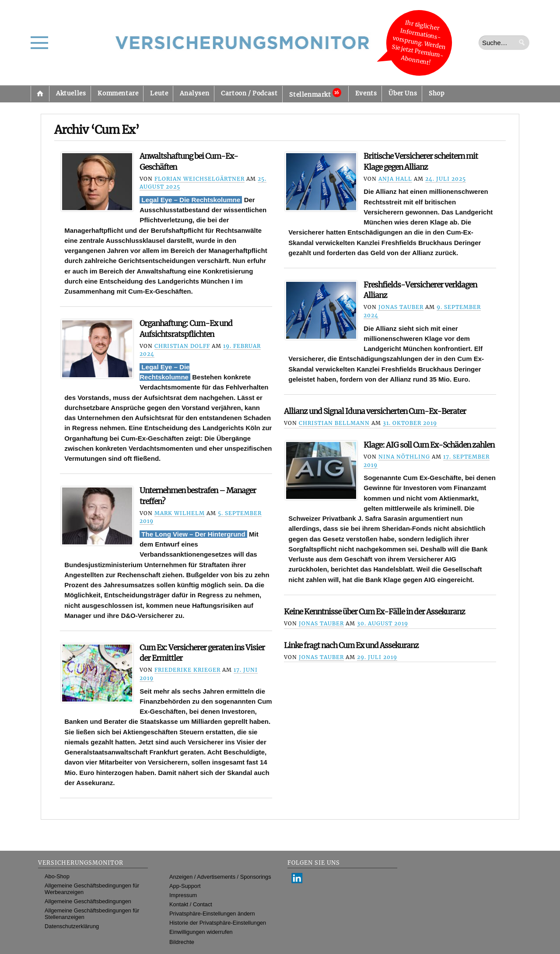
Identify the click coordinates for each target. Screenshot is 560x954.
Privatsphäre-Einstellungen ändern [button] (212, 914)
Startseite (40, 94)
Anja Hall (395, 179)
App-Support (185, 886)
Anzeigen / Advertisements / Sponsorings (220, 877)
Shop (436, 93)
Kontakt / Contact (191, 904)
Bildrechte (182, 942)
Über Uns (403, 93)
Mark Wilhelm (180, 513)
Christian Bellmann (334, 423)
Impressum (183, 895)
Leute (159, 93)
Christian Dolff (182, 346)
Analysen (194, 93)
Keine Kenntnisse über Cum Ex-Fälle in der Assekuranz (374, 612)
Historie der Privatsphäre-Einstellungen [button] (218, 923)
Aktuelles (71, 93)
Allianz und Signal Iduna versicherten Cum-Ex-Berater (375, 411)
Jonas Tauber (401, 307)
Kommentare (118, 93)
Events (366, 93)
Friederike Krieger (187, 670)
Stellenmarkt (315, 93)
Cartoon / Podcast (249, 93)
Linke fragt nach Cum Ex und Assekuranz (351, 645)
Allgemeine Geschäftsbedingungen (88, 901)
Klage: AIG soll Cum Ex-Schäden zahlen (429, 445)
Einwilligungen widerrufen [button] (201, 932)
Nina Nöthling (404, 457)
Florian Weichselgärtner (199, 179)
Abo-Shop (57, 876)
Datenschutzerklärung (72, 926)
